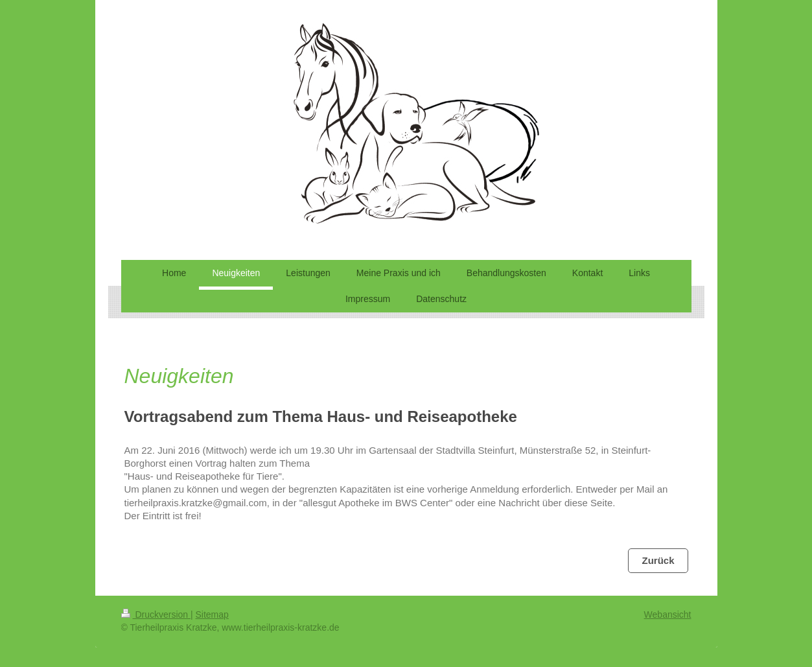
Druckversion (156, 614)
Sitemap (212, 614)
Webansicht (668, 614)
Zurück (658, 560)
